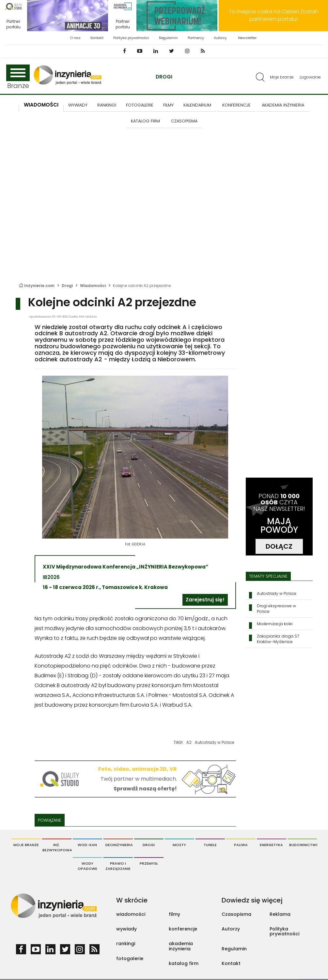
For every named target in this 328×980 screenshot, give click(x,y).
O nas (75, 38)
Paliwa (241, 845)
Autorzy (220, 38)
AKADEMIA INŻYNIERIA (283, 105)
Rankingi (107, 105)
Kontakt (97, 38)
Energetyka (271, 845)
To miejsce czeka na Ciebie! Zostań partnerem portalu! (273, 15)
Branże (18, 77)
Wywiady (78, 105)
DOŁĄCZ (279, 546)
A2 (189, 742)
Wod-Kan (87, 845)
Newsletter (247, 38)
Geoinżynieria (119, 845)
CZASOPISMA (184, 121)
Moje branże (282, 77)
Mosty (179, 845)
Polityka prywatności (131, 38)
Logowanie (310, 77)
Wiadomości (41, 105)
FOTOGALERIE (140, 105)
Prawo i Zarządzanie (118, 866)
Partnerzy (196, 38)
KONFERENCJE (236, 105)
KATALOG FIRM (145, 121)
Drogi (164, 77)
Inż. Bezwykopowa (57, 847)
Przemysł (149, 863)
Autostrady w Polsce (215, 742)
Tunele (210, 845)
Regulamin (168, 38)
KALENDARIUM (197, 105)
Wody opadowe (87, 866)
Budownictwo (303, 845)
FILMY (168, 105)
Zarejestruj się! (205, 600)
